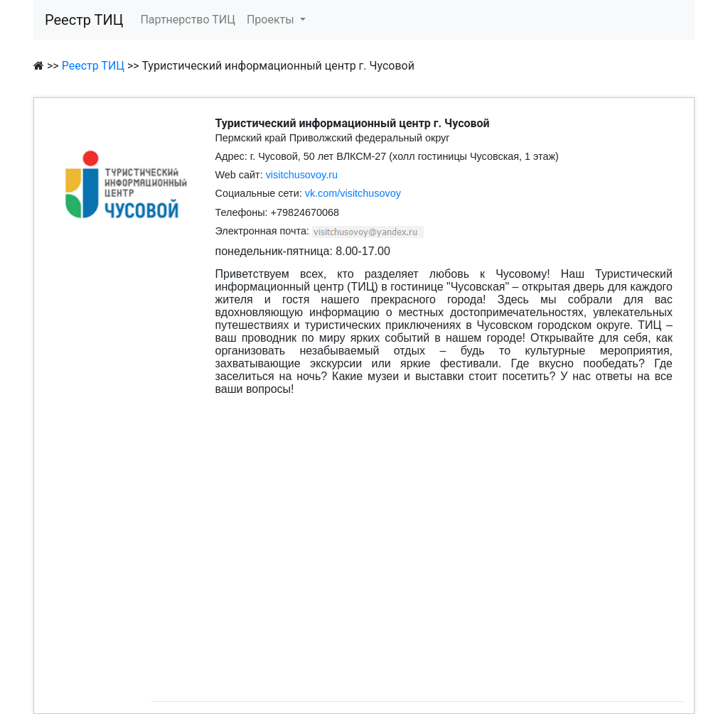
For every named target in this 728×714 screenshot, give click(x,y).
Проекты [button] (272, 20)
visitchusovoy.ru (302, 175)
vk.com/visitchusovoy (353, 193)
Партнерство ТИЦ (188, 20)
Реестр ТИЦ (84, 20)
